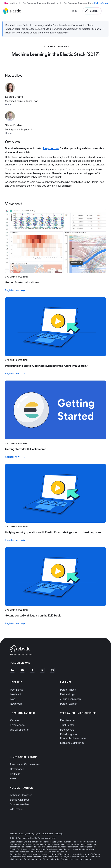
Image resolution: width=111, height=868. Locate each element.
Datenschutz (67, 730)
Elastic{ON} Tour (19, 800)
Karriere (14, 720)
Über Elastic (17, 690)
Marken (13, 833)
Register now (51, 148)
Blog (13, 699)
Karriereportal (18, 725)
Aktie (13, 778)
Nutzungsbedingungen (29, 833)
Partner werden (69, 704)
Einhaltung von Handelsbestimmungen (73, 736)
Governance (17, 769)
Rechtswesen (68, 720)
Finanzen (15, 774)
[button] (104, 29)
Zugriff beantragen (70, 699)
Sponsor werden (19, 804)
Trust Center (67, 725)
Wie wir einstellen (20, 730)
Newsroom (16, 704)
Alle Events (16, 809)
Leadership (16, 694)
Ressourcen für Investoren (25, 764)
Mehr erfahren (101, 3)
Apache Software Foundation (39, 857)
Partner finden (68, 690)
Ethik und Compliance (72, 743)
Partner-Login (68, 694)
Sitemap (59, 833)
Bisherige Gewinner (21, 795)
